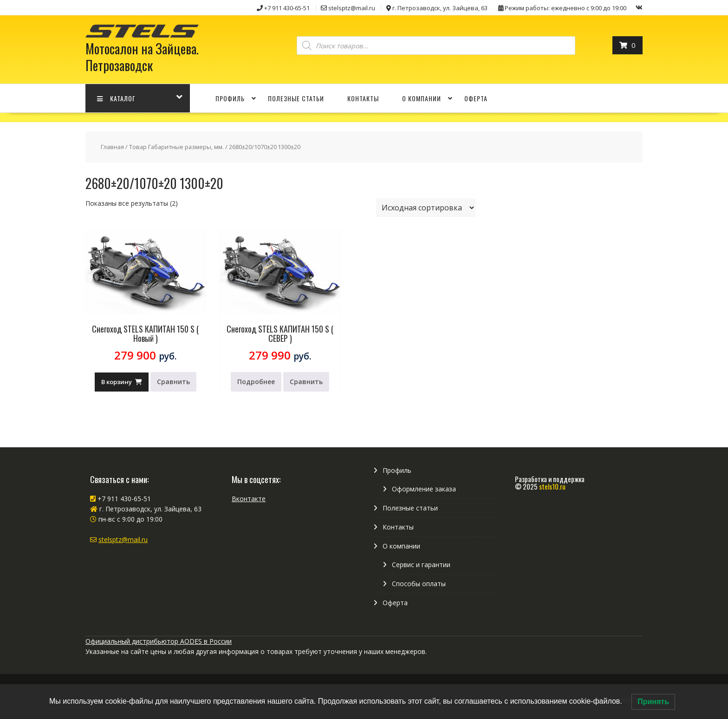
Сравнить (173, 382)
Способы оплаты (419, 584)
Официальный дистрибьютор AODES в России (159, 641)
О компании (422, 98)
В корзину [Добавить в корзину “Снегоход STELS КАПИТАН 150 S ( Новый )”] (117, 382)
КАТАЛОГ (116, 98)
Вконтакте (249, 499)
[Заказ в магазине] (426, 208)
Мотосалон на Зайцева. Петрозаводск (142, 57)
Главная (112, 147)
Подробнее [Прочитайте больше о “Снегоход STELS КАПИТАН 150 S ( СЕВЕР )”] (256, 382)
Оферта (476, 98)
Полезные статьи (296, 98)
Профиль (230, 98)
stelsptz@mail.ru (123, 539)
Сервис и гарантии (421, 565)
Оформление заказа (424, 489)
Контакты (363, 98)
